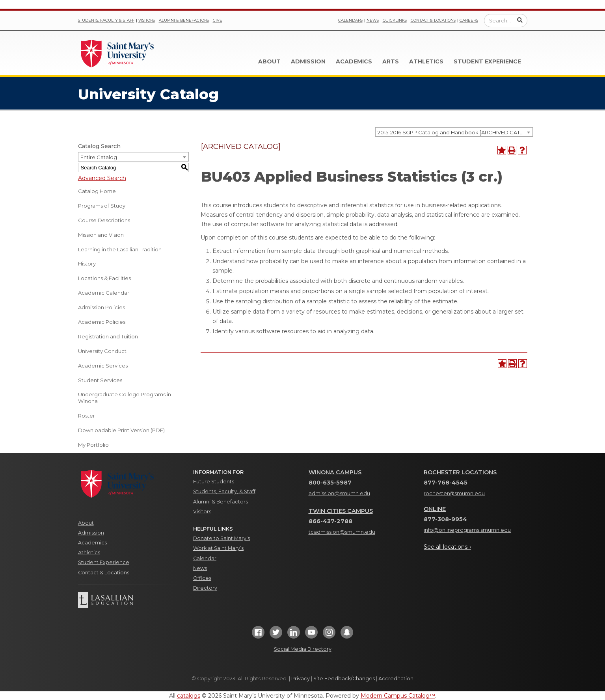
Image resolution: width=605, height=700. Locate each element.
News (373, 20)
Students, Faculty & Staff (106, 20)
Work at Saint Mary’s (218, 548)
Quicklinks (395, 20)
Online (435, 509)
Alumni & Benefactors (184, 20)
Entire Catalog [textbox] (99, 157)
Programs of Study (102, 206)
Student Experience (487, 61)
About (269, 61)
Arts (391, 61)
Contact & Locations (433, 20)
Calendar (205, 558)
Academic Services (103, 366)
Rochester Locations (460, 472)
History (87, 264)
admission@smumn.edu (339, 493)
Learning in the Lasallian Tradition (120, 249)
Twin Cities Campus (341, 511)
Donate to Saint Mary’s (222, 538)
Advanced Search (102, 178)
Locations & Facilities (104, 278)
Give (218, 20)
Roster (87, 416)
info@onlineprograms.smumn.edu (467, 530)
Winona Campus (335, 472)
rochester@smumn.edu (454, 493)
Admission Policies (101, 307)
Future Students (214, 482)
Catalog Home (97, 191)
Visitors (147, 20)
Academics (354, 61)
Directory (205, 588)
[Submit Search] (520, 20)
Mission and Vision (101, 235)
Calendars (350, 20)
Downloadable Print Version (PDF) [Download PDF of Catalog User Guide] (121, 430)
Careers (469, 20)
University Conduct (102, 351)
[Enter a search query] (506, 20)
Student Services (100, 380)
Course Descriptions (104, 220)
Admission (308, 61)
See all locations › (447, 547)
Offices (202, 578)
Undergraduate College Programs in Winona (125, 398)
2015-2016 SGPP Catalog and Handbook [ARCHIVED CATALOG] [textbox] (455, 132)
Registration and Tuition (108, 336)
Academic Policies (102, 322)
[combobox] (454, 132)
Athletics (426, 61)
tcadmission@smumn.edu (342, 532)
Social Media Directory (303, 649)
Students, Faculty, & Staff (224, 491)
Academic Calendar (104, 293)
